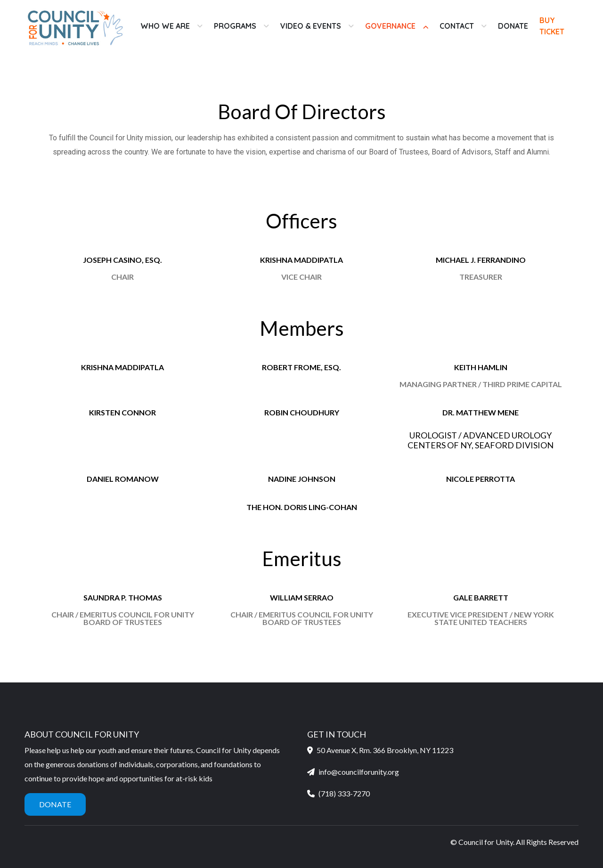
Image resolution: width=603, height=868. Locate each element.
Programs (235, 26)
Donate (513, 26)
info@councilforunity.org (359, 772)
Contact (457, 26)
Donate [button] (55, 804)
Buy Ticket (552, 26)
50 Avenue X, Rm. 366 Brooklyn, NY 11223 (380, 750)
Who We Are (165, 26)
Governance (390, 26)
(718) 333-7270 (344, 793)
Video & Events (311, 26)
